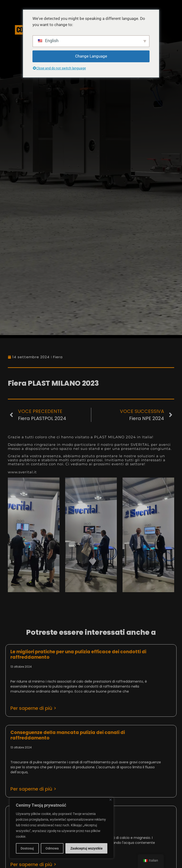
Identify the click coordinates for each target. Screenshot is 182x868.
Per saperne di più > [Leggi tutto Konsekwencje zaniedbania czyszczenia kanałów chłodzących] (33, 789)
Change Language (91, 56)
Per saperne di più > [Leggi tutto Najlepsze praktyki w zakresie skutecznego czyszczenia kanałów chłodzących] (33, 708)
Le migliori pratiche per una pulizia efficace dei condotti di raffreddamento (78, 654)
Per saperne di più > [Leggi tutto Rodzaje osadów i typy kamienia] (33, 864)
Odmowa (52, 848)
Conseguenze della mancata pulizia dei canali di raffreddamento (68, 735)
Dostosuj (27, 848)
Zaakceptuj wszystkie (86, 848)
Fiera (58, 357)
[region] (62, 828)
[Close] (111, 800)
